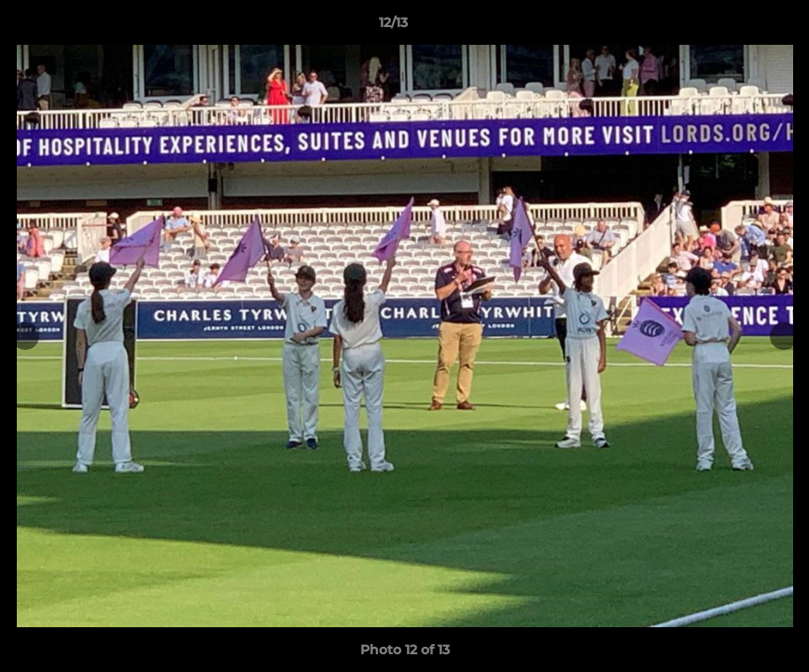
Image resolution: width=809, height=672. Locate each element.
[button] (731, 27)
